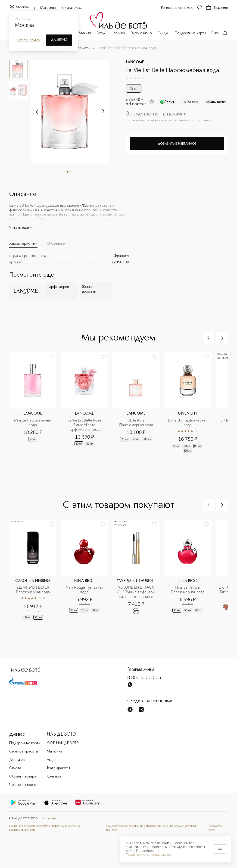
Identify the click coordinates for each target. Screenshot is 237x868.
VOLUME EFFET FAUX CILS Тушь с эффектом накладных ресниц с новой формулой (137, 592)
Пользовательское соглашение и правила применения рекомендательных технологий (152, 828)
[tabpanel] (69, 259)
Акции (52, 760)
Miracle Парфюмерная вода (33, 423)
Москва (19, 8)
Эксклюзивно (141, 33)
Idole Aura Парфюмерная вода (136, 423)
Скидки (163, 33)
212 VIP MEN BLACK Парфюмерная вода (33, 590)
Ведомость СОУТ (215, 828)
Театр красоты (58, 768)
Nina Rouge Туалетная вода (85, 590)
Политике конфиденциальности (150, 855)
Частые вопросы (23, 785)
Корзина (217, 8)
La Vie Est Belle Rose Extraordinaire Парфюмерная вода (85, 425)
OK (220, 849)
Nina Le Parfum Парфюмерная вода (188, 590)
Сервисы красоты (24, 752)
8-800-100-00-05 (144, 678)
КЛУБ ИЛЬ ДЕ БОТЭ (63, 743)
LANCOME (135, 62)
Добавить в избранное (177, 144)
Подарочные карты (190, 33)
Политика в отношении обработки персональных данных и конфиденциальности (46, 828)
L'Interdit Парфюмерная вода (188, 423)
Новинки (118, 33)
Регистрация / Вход (177, 8)
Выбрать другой (28, 40)
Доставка (17, 760)
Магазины (48, 8)
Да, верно (59, 40)
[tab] (23, 245)
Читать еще (21, 228)
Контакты (54, 777)
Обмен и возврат (23, 777)
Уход (101, 33)
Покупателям (71, 8)
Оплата (15, 768)
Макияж (85, 33)
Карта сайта (49, 819)
